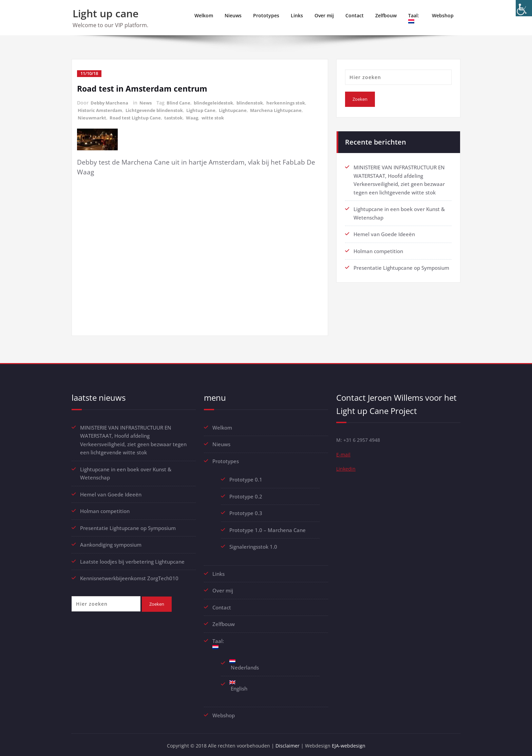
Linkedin (346, 469)
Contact (355, 15)
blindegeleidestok (218, 102)
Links (297, 15)
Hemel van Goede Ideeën (384, 233)
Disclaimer (289, 742)
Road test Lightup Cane (138, 117)
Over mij (324, 15)
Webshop (443, 15)
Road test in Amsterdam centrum (145, 88)
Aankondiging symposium (111, 542)
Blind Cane (181, 102)
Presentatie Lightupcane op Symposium (401, 266)
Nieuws (233, 15)
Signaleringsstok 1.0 (253, 545)
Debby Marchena (110, 102)
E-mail (344, 454)
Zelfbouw (386, 15)
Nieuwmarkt (92, 117)
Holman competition (378, 250)
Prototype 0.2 (246, 495)
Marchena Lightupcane (286, 109)
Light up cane (106, 13)
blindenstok (256, 102)
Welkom (204, 15)
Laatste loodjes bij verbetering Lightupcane (132, 559)
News (148, 102)
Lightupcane (241, 109)
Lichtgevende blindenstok (159, 109)
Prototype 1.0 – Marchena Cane (268, 528)
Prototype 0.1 (246, 478)
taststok (178, 117)
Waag (198, 117)
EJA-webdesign (351, 742)
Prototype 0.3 (246, 511)
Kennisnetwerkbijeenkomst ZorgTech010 (129, 575)
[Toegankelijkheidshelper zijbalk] (524, 8)
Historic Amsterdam (101, 109)
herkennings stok (294, 102)
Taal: (414, 18)
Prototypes (266, 15)
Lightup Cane (208, 109)
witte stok (220, 117)
